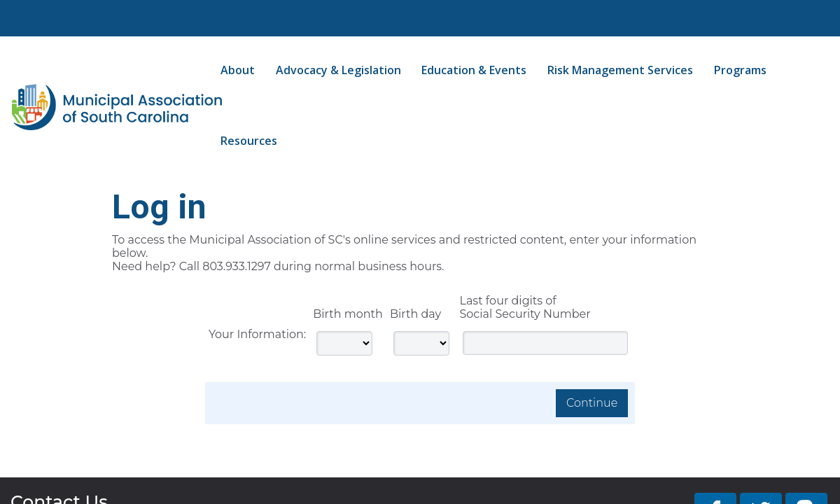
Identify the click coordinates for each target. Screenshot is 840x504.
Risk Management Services (620, 70)
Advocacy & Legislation (338, 70)
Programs (740, 70)
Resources (249, 141)
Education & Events (474, 70)
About (238, 70)
